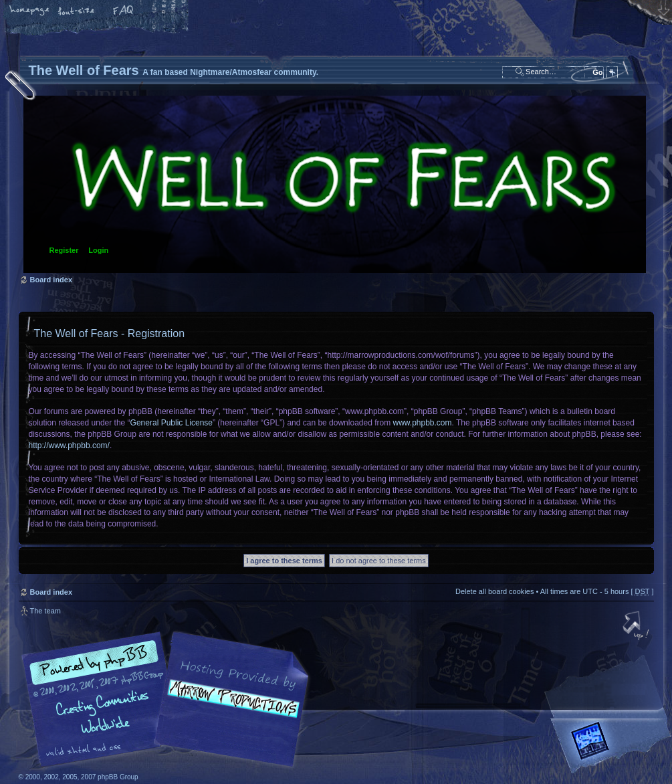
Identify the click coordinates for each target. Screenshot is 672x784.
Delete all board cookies (494, 591)
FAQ (124, 11)
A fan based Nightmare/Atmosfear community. (229, 709)
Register (64, 250)
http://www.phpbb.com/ (69, 446)
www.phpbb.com (423, 423)
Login (98, 250)
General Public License (172, 423)
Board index (335, 184)
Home (30, 11)
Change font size (77, 11)
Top (637, 627)
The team (45, 611)
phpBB (169, 700)
